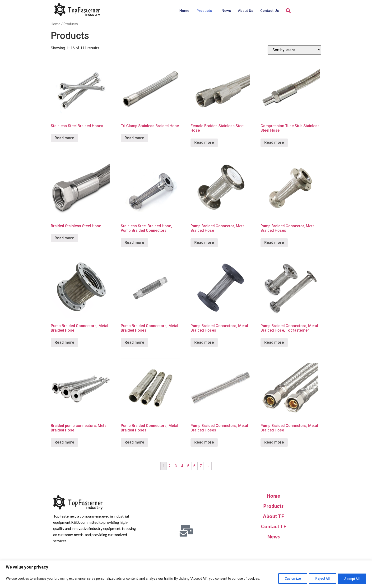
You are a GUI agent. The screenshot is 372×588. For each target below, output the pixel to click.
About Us (246, 11)
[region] (186, 574)
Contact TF (274, 526)
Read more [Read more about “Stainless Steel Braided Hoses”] (64, 138)
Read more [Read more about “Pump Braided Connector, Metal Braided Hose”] (204, 243)
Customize (290, 579)
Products (204, 11)
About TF (273, 516)
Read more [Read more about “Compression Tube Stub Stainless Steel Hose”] (274, 142)
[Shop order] (294, 50)
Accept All (351, 579)
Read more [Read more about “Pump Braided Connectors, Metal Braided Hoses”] (134, 342)
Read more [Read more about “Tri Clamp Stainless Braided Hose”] (134, 138)
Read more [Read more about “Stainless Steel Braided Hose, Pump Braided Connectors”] (134, 243)
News (226, 11)
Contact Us (270, 11)
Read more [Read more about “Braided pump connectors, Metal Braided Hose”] (64, 442)
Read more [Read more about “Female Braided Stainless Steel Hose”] (204, 142)
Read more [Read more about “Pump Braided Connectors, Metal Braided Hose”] (64, 342)
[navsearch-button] (288, 11)
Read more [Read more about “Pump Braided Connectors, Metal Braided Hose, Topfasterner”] (274, 342)
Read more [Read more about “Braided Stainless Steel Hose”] (64, 238)
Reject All (321, 579)
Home (184, 11)
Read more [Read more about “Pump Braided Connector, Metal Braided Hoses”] (274, 243)
